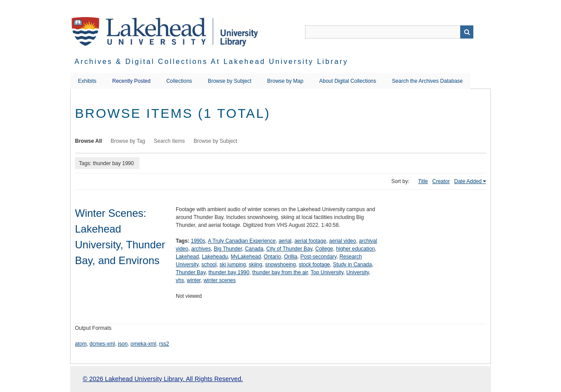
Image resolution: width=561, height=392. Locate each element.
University (358, 272)
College (324, 249)
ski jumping (233, 265)
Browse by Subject (229, 81)
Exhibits (87, 81)
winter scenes (219, 280)
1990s (198, 241)
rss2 (164, 344)
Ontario (272, 257)
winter (194, 280)
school (209, 265)
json (123, 344)
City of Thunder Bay (289, 249)
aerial (285, 241)
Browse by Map (286, 81)
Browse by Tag (128, 141)
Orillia (291, 257)
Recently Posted (131, 81)
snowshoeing (280, 265)
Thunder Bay (191, 272)
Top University (327, 272)
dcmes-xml (102, 344)
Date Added (468, 181)
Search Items (169, 141)
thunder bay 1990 (229, 272)
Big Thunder (228, 249)
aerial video (343, 241)
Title (423, 181)
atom (81, 344)
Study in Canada (353, 265)
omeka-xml (144, 344)
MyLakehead (246, 257)
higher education (356, 249)
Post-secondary (318, 257)
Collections (179, 81)
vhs (180, 280)
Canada (254, 249)
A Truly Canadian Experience (242, 241)
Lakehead (187, 257)
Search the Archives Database (427, 81)
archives (201, 249)
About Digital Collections (348, 81)
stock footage (314, 265)
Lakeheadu (215, 257)
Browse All (89, 141)
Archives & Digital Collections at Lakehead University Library (211, 62)
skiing (256, 265)
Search (467, 32)
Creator (441, 181)
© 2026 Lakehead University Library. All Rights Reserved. (163, 379)
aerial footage (311, 241)
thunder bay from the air (280, 272)
